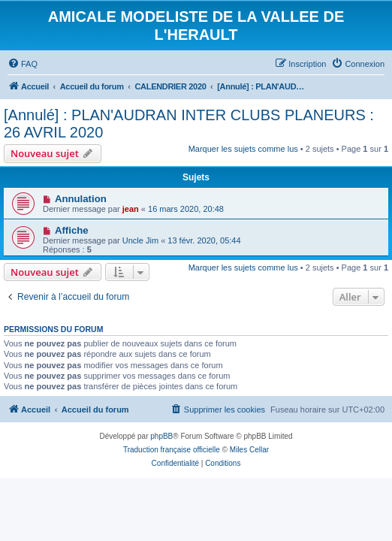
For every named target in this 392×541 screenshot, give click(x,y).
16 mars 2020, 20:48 (186, 209)
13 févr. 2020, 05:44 (204, 240)
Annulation (81, 199)
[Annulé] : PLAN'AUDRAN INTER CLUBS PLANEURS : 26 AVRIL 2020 (189, 124)
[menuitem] (23, 64)
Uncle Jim (140, 240)
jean (131, 209)
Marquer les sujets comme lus (243, 149)
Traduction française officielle (172, 450)
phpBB (161, 436)
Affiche (72, 230)
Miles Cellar (249, 450)
